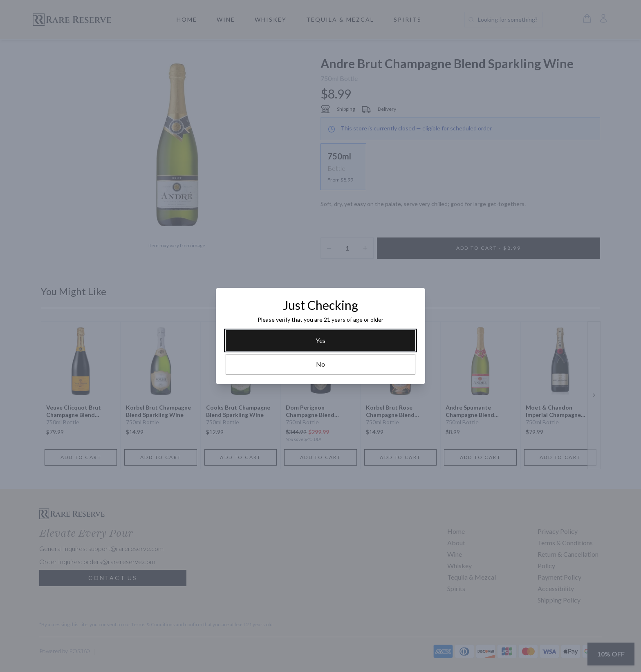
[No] (320, 364)
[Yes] (320, 340)
